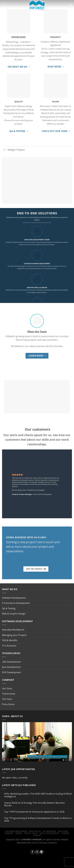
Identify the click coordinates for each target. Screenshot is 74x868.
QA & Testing (9, 608)
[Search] (71, 5)
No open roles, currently (15, 778)
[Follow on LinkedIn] (42, 852)
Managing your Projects (14, 635)
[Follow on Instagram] (37, 852)
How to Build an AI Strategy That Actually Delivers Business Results (34, 804)
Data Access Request (50, 833)
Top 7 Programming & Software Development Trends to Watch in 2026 (38, 819)
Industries (63, 831)
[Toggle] (5, 150)
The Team (7, 699)
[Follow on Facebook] (33, 852)
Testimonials (9, 694)
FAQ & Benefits (10, 640)
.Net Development (11, 662)
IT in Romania (9, 646)
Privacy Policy (31, 833)
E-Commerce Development (16, 603)
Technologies (49, 831)
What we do (35, 831)
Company (9, 833)
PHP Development (12, 672)
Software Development (14, 598)
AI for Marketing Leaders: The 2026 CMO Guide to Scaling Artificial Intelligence (38, 795)
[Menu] (5, 5)
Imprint (19, 833)
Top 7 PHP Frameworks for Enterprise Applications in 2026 (34, 812)
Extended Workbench (13, 630)
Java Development (11, 667)
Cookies (65, 833)
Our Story (7, 688)
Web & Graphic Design (14, 614)
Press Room (8, 704)
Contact (37, 835)
